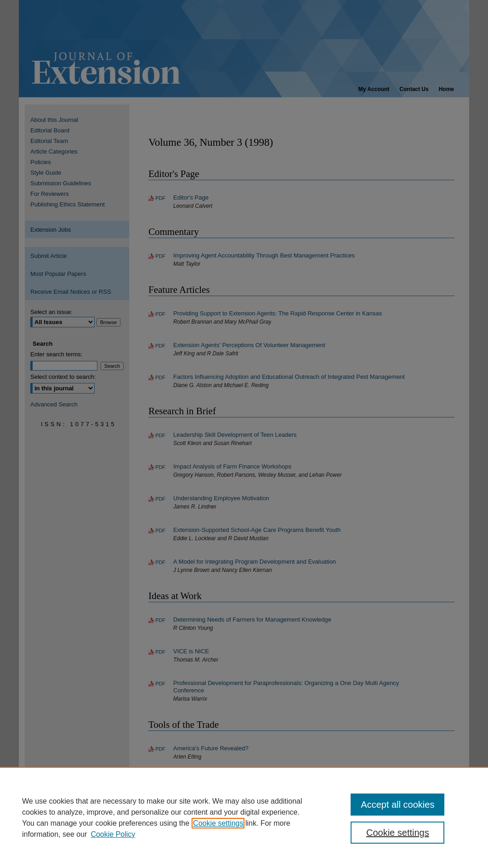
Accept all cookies (397, 805)
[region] (244, 817)
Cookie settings (218, 823)
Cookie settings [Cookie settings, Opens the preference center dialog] (398, 833)
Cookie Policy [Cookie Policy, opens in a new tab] (113, 834)
